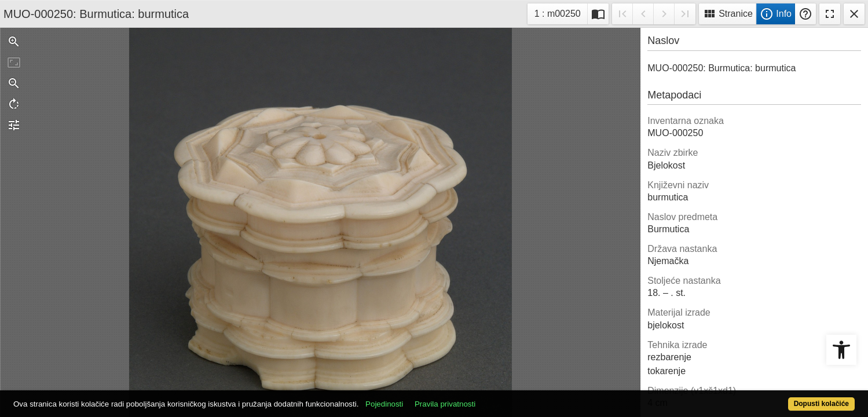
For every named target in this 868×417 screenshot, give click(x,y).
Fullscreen (830, 14)
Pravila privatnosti (488, 398)
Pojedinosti (428, 398)
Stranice (728, 14)
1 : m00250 (561, 12)
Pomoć (805, 14)
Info (776, 14)
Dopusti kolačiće (775, 398)
